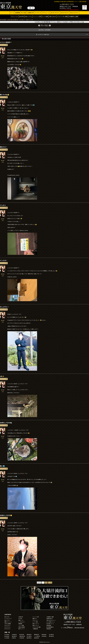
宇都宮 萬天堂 (22, 636)
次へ (50, 583)
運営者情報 (49, 625)
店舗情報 (18, 13)
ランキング (38, 13)
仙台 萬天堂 (51, 634)
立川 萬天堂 (7, 638)
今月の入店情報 (8, 624)
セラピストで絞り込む (44, 34)
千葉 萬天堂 (22, 638)
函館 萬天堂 (29, 634)
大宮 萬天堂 (44, 636)
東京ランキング (36, 624)
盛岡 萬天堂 (36, 634)
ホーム (12, 13)
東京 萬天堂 (51, 636)
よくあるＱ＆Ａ (22, 622)
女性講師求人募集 (73, 16)
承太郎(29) (3, 56)
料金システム (28, 16)
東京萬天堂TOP (50, 619)
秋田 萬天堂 (44, 634)
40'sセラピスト (74, 13)
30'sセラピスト (65, 13)
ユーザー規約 (35, 622)
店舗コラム (35, 619)
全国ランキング (36, 625)
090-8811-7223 (68, 4)
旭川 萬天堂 (7, 634)
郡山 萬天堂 (7, 636)
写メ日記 (24, 13)
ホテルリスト (15, 16)
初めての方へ (7, 617)
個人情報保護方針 (50, 627)
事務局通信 (49, 629)
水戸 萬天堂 (29, 636)
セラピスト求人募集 (62, 16)
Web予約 (22, 16)
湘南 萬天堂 (36, 638)
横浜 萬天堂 (29, 638)
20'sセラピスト (55, 13)
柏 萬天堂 (14, 638)
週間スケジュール (8, 622)
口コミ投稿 (45, 16)
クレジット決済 (37, 16)
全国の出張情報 (22, 627)
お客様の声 (31, 13)
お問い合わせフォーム (51, 620)
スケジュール (46, 13)
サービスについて (8, 619)
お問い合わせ (52, 16)
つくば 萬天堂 (37, 636)
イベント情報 (21, 625)
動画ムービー (21, 620)
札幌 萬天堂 (14, 634)
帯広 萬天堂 (22, 634)
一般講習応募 (35, 629)
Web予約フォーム (50, 624)
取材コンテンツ (22, 629)
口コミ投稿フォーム (51, 622)
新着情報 (20, 624)
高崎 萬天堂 (14, 636)
